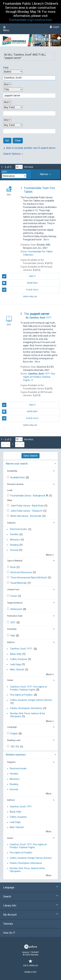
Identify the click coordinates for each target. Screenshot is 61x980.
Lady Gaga (15, 664)
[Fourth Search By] (13, 125)
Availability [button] (12, 471)
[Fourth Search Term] (28, 131)
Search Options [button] (13, 154)
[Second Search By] (13, 89)
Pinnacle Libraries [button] (15, 484)
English (14, 734)
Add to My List (30, 296)
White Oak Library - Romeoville (26, 516)
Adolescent (17, 609)
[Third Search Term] (28, 113)
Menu (6, 29)
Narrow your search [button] (17, 464)
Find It (19, 276)
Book (13, 567)
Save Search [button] (30, 456)
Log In (56, 27)
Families (14, 534)
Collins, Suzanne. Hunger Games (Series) (31, 700)
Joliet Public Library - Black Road (27, 506)
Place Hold (20, 290)
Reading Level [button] (14, 740)
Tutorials (8, 924)
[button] (45, 174)
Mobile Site (30, 972)
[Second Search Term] (28, 96)
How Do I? (9, 933)
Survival (14, 550)
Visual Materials (19, 583)
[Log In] (51, 27)
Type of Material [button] (15, 561)
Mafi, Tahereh (17, 670)
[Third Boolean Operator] (7, 120)
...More (46, 240)
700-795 (15, 747)
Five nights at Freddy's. (22, 695)
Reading (14, 545)
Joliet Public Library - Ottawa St (27, 511)
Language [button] (12, 727)
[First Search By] (13, 72)
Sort (4, 172)
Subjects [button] (11, 523)
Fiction (14, 596)
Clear (18, 140)
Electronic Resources (21, 572)
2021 (13, 622)
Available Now (18, 477)
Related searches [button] (16, 755)
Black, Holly (16, 654)
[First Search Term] (28, 78)
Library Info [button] (30, 906)
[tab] (45, 174)
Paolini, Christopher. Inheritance (26, 708)
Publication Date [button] (15, 616)
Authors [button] (11, 642)
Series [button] (10, 680)
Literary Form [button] (13, 589)
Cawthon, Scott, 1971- (21, 649)
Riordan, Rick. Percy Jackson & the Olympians (28, 715)
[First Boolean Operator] (7, 84)
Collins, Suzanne (19, 659)
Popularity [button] (12, 629)
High (13, 636)
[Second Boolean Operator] (7, 102)
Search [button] (30, 897)
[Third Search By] (13, 107)
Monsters (15, 540)
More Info (20, 283)
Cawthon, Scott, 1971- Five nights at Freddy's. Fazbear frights (28, 688)
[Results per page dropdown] (19, 167)
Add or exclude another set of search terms (29, 148)
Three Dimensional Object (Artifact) (29, 578)
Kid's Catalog (31, 964)
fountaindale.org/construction (30, 20)
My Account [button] (30, 915)
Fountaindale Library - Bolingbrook (29, 496)
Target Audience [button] (15, 603)
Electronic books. (19, 529)
